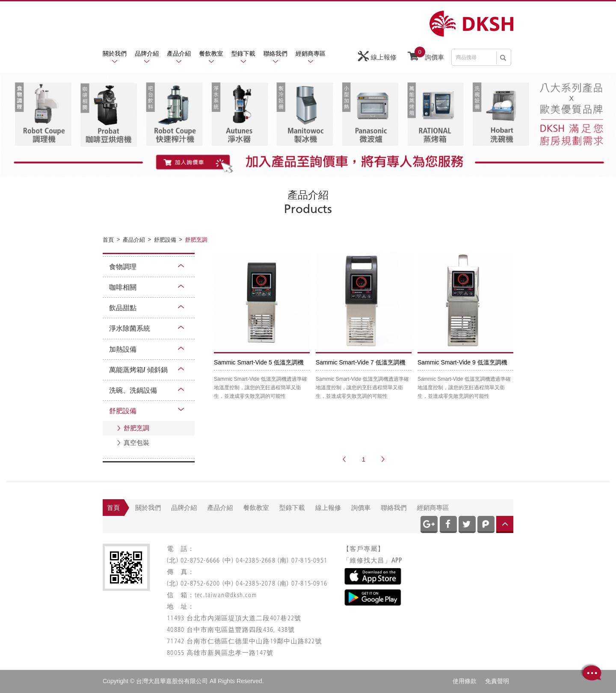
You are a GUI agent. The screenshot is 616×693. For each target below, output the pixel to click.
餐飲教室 (211, 53)
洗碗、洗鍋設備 (133, 390)
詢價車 (426, 55)
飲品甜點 (123, 308)
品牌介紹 (147, 53)
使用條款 (465, 681)
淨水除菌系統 (130, 328)
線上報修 (377, 56)
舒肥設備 (123, 411)
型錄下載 (243, 53)
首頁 (113, 508)
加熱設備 (123, 349)
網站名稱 (471, 24)
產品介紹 (179, 53)
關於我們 (115, 53)
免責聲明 (497, 681)
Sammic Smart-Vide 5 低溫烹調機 (259, 362)
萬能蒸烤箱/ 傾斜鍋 (138, 370)
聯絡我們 (275, 53)
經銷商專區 (311, 53)
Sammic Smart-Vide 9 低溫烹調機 (462, 362)
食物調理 (123, 267)
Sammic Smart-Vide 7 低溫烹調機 (361, 362)
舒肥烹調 (136, 428)
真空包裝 (136, 443)
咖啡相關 (123, 287)
